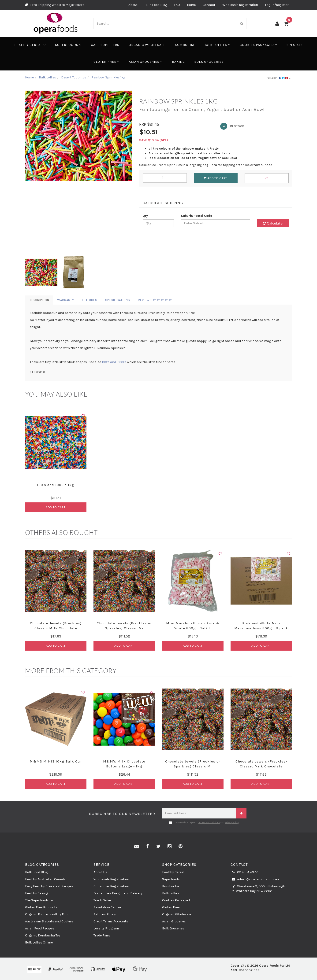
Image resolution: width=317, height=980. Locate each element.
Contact (209, 5)
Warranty (66, 300)
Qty (145, 216)
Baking (178, 62)
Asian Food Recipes (40, 928)
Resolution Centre (107, 907)
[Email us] (137, 847)
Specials (295, 45)
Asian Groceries (146, 62)
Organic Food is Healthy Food (47, 914)
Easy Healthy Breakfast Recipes (49, 886)
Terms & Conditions (209, 822)
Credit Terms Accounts (111, 921)
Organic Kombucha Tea (43, 935)
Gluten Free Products (41, 907)
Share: (279, 78)
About (133, 5)
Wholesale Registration (240, 5)
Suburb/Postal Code (196, 216)
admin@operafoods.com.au (255, 879)
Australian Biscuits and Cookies (49, 921)
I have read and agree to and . (204, 823)
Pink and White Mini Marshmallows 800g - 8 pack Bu (261, 628)
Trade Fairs (102, 935)
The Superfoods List (40, 900)
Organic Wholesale (147, 45)
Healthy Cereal (30, 45)
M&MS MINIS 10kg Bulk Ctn (56, 761)
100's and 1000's (114, 362)
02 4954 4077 (244, 872)
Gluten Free (106, 62)
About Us (100, 872)
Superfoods (68, 45)
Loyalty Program (106, 928)
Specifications (118, 300)
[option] (79, 136)
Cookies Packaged (258, 45)
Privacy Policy (232, 822)
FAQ (177, 5)
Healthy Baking (37, 893)
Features (90, 300)
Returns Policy (105, 914)
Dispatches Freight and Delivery (118, 893)
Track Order (102, 900)
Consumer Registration (111, 886)
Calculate (273, 223)
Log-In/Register (277, 5)
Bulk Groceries (209, 62)
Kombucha (185, 45)
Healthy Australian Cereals (45, 879)
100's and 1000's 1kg (56, 485)
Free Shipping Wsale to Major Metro (55, 5)
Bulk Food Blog (156, 5)
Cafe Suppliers (105, 45)
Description (39, 300)
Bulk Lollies (217, 45)
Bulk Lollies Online (39, 942)
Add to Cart (216, 178)
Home (191, 5)
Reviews (155, 300)
